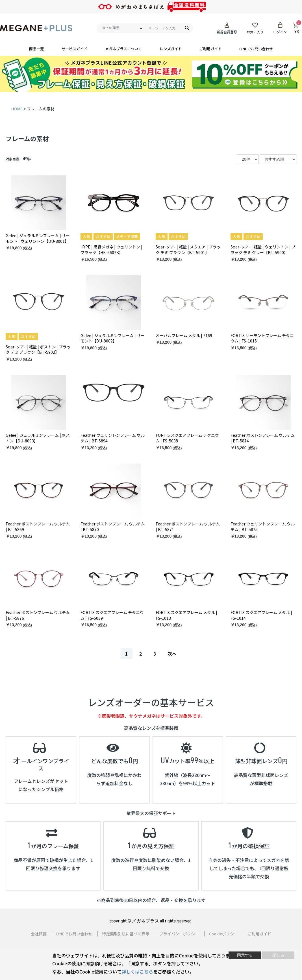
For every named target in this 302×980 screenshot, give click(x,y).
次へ (172, 653)
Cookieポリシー (223, 934)
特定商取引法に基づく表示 (126, 934)
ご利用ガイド (210, 49)
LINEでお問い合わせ (256, 49)
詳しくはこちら (137, 972)
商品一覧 (36, 49)
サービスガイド (74, 49)
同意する (245, 955)
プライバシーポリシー (179, 934)
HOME (17, 108)
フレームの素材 (27, 138)
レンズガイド (171, 49)
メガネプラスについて (123, 49)
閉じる (278, 955)
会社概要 (38, 934)
